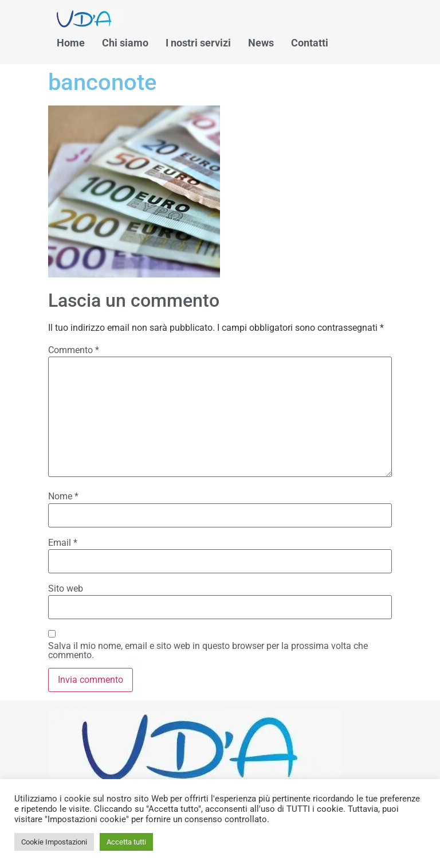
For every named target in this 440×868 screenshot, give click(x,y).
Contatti (310, 43)
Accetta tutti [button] (126, 842)
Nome (63, 496)
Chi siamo (125, 43)
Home (71, 43)
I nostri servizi (198, 43)
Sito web (66, 589)
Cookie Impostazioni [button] (54, 842)
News (261, 43)
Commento (74, 350)
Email (63, 543)
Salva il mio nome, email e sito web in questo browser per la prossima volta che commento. (208, 651)
